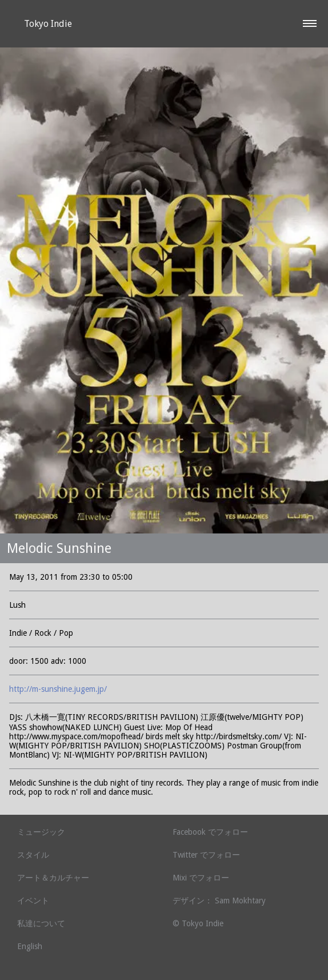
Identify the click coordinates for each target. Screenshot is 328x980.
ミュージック (41, 832)
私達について (41, 923)
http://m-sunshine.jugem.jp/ (58, 689)
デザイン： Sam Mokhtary (219, 901)
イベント (33, 901)
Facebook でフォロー (210, 832)
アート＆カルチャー (53, 878)
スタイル (33, 855)
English (30, 946)
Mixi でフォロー (201, 878)
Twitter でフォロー (206, 855)
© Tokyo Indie (198, 923)
